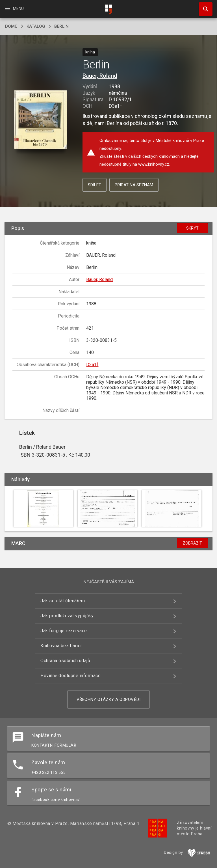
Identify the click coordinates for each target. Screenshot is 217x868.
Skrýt (192, 228)
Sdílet (95, 185)
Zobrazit (192, 543)
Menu (14, 8)
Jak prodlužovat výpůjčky (67, 616)
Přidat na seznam (134, 185)
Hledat (203, 6)
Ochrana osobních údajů (65, 661)
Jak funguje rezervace (64, 631)
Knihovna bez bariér (61, 646)
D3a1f (92, 365)
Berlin (61, 26)
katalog (36, 26)
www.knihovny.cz (154, 164)
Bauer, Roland (100, 76)
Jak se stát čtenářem (63, 601)
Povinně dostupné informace (70, 676)
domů (11, 26)
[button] (41, 120)
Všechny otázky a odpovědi (109, 699)
